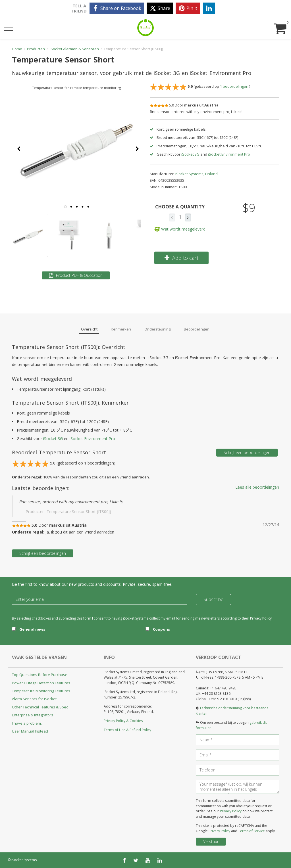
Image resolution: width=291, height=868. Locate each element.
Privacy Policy (261, 618)
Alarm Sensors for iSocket (34, 699)
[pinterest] (188, 8)
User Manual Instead (30, 731)
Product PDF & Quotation (76, 275)
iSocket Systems (24, 860)
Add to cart (181, 258)
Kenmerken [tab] (121, 329)
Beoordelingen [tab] (197, 329)
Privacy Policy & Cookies (123, 721)
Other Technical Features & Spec (40, 707)
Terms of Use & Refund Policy (127, 730)
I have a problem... (28, 723)
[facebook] (117, 8)
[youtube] (148, 860)
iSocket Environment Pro (229, 154)
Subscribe (213, 599)
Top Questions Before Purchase (40, 675)
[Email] (100, 599)
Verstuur (211, 841)
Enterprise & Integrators (33, 715)
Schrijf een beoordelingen (247, 452)
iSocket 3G (190, 154)
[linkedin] (209, 8)
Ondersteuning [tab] (157, 329)
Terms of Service (251, 831)
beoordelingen (235, 87)
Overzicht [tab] (89, 329)
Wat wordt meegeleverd (180, 229)
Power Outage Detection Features (41, 683)
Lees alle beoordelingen (257, 487)
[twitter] (160, 8)
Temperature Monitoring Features (41, 691)
